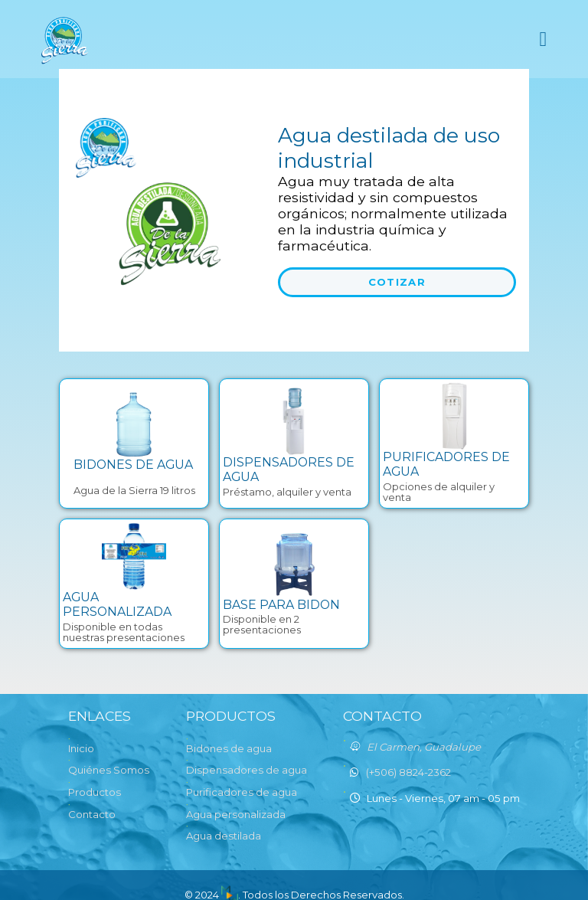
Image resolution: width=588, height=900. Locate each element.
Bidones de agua (229, 748)
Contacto (92, 814)
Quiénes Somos (109, 770)
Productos (95, 792)
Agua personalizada (236, 814)
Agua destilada (224, 836)
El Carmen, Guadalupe (424, 747)
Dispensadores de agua (247, 770)
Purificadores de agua (242, 792)
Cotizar (397, 282)
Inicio (81, 748)
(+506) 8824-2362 (408, 772)
